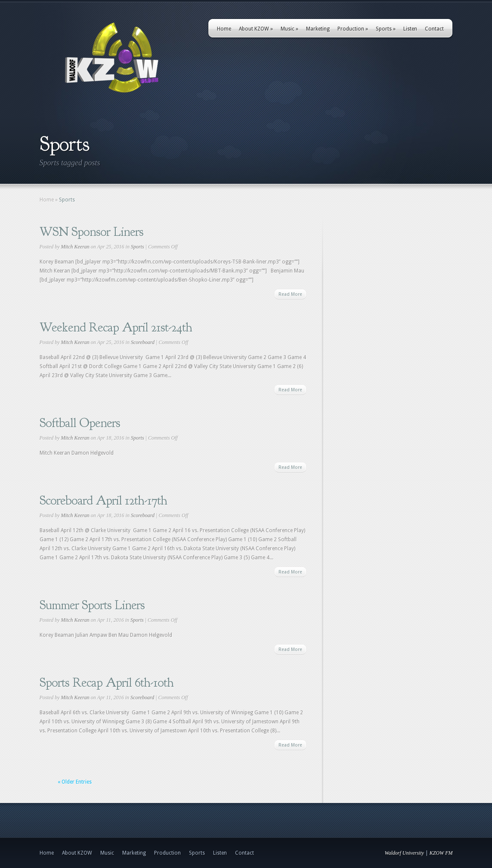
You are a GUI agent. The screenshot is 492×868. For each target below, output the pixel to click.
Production (353, 29)
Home (224, 29)
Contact (434, 29)
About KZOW (256, 29)
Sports (386, 29)
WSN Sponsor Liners (91, 232)
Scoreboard (143, 342)
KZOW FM (441, 853)
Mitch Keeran (75, 247)
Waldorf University (404, 853)
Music (289, 29)
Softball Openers (80, 423)
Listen (410, 29)
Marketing (318, 29)
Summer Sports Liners (92, 605)
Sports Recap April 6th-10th (107, 682)
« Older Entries (75, 782)
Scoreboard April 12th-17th (103, 500)
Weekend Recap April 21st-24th (116, 327)
